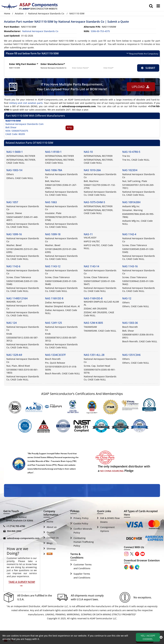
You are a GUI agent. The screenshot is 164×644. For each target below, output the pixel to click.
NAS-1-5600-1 (15, 152)
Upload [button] (141, 87)
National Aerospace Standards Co (46, 13)
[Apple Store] (127, 567)
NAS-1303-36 (130, 323)
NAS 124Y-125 (53, 323)
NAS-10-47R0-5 (131, 152)
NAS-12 (127, 298)
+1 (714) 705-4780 (16, 526)
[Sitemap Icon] (50, 554)
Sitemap (51, 549)
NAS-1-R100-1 (53, 152)
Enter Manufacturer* (53, 64)
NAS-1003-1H (14, 170)
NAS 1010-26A (92, 170)
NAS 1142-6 (13, 266)
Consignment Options (107, 529)
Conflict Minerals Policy (83, 531)
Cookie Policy (81, 524)
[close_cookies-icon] (161, 637)
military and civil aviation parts (26, 103)
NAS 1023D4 (130, 170)
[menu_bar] (158, 6)
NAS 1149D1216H (17, 298)
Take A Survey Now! (22, 584)
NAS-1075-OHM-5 (94, 202)
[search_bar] (151, 6)
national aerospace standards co (40, 31)
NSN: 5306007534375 (17, 131)
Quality (51, 532)
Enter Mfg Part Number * (24, 64)
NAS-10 (88, 152)
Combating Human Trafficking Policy (84, 542)
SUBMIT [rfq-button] (148, 68)
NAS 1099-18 (53, 234)
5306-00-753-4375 (100, 31)
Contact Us (53, 538)
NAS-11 (88, 234)
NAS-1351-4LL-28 (94, 355)
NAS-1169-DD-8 (93, 298)
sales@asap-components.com (23, 538)
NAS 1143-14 (91, 266)
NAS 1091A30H (131, 202)
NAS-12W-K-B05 (93, 323)
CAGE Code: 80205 (15, 134)
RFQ (69, 128)
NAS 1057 (12, 202)
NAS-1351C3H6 (131, 355)
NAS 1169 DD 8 (54, 298)
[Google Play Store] (132, 567)
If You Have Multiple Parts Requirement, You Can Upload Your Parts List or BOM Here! (72, 87)
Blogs (50, 543)
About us (52, 527)
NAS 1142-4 (129, 234)
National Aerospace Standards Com (24, 124)
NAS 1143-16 (130, 266)
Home (7, 13)
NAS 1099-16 (14, 234)
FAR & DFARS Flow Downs (110, 520)
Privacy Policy (81, 518)
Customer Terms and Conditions (83, 566)
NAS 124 (12, 323)
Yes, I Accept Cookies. (148, 637)
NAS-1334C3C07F (55, 355)
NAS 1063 (51, 202)
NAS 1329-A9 (14, 355)
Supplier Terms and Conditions (82, 576)
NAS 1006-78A (54, 170)
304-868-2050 (14, 531)
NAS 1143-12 (53, 266)
